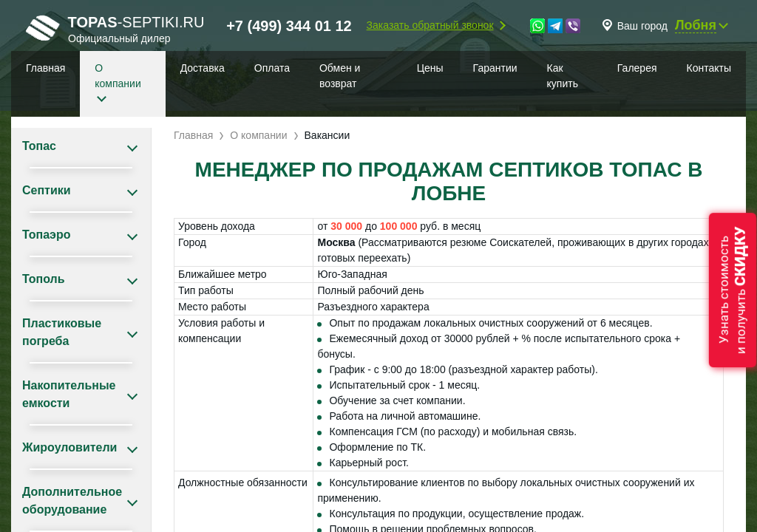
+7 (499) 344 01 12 (289, 26)
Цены (430, 68)
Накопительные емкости (69, 394)
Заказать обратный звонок (430, 25)
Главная (45, 68)
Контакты (709, 68)
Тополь (44, 279)
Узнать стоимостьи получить (733, 290)
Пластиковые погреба (62, 332)
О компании (118, 76)
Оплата (272, 68)
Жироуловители (69, 447)
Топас (39, 146)
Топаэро (46, 235)
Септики (47, 190)
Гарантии (495, 68)
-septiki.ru (115, 29)
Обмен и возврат (340, 76)
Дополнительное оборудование (72, 501)
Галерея (637, 68)
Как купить (563, 76)
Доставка (203, 68)
